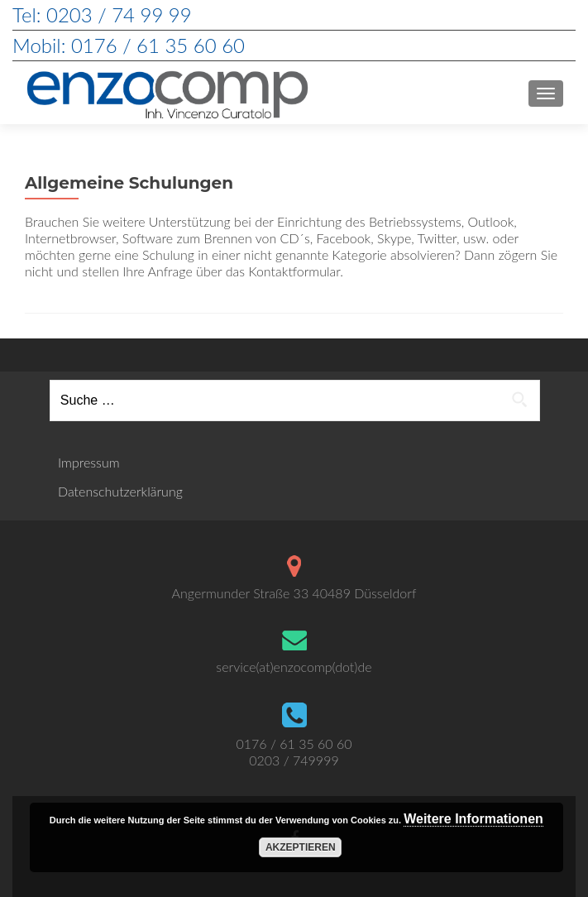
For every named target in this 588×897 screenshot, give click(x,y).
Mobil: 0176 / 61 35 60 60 (129, 45)
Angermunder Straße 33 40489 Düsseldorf (294, 593)
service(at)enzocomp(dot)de (294, 667)
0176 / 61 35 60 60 (294, 744)
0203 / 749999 (294, 760)
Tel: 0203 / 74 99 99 (102, 14)
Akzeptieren (301, 847)
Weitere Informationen (473, 819)
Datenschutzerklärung (120, 491)
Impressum (89, 462)
